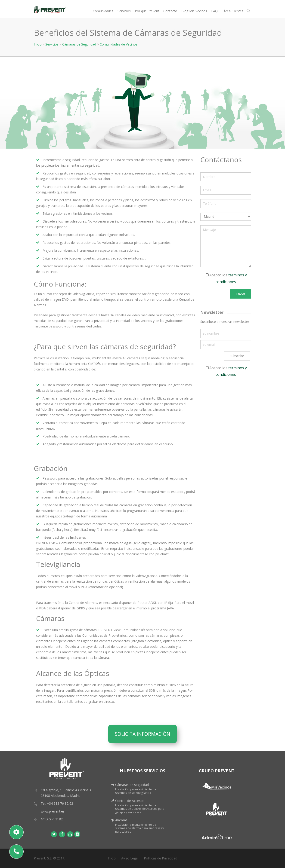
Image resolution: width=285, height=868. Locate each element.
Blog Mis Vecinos (194, 11)
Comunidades (103, 11)
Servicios (124, 11)
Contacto (170, 11)
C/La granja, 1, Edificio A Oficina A (66, 790)
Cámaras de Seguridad (79, 44)
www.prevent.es (53, 811)
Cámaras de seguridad (132, 785)
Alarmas (121, 820)
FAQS (215, 11)
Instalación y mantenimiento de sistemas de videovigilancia (136, 791)
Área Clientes (234, 11)
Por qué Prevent (147, 11)
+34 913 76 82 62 (60, 803)
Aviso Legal (130, 858)
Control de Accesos (130, 801)
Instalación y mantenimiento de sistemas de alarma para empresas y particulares (139, 828)
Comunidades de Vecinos (119, 44)
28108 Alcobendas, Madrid (61, 796)
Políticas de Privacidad (161, 858)
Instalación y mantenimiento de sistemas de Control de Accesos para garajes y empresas (140, 809)
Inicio (38, 44)
